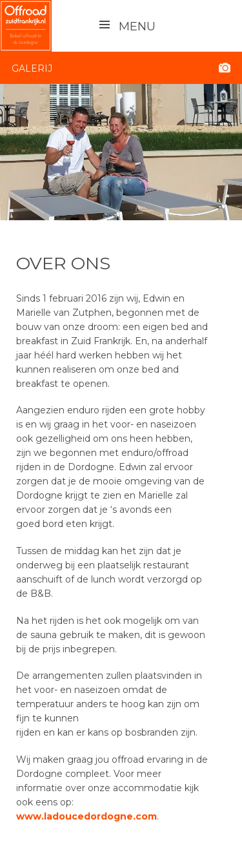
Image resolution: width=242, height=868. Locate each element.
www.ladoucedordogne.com (86, 816)
